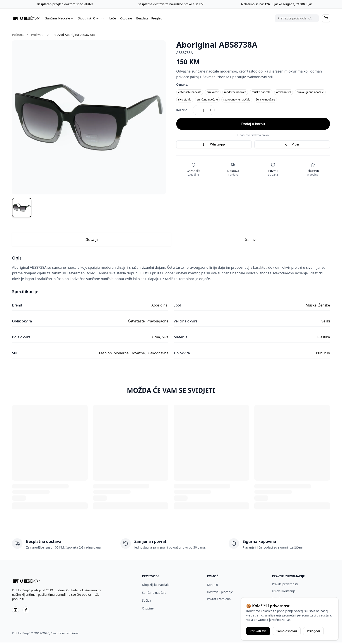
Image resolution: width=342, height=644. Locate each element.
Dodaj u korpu (253, 124)
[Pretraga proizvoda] (297, 18)
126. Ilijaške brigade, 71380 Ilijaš (288, 4)
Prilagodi (313, 631)
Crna (156, 339)
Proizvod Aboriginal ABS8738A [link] (73, 35)
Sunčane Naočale (59, 18)
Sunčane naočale (154, 594)
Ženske (324, 307)
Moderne (121, 355)
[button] (326, 18)
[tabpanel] (171, 308)
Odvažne (138, 355)
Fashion (105, 355)
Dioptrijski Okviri (91, 18)
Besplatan (44, 4)
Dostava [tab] (251, 241)
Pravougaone (157, 323)
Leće (113, 18)
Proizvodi (38, 35)
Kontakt (213, 586)
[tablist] (171, 241)
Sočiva (146, 602)
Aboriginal (160, 307)
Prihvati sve (258, 631)
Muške (311, 307)
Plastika (324, 339)
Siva (165, 339)
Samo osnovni (287, 631)
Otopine (126, 18)
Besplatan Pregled (149, 18)
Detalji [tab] (91, 241)
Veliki (326, 323)
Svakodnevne (157, 355)
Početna (18, 35)
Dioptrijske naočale (156, 586)
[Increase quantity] (210, 110)
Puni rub (323, 355)
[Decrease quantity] (197, 110)
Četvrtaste (136, 323)
